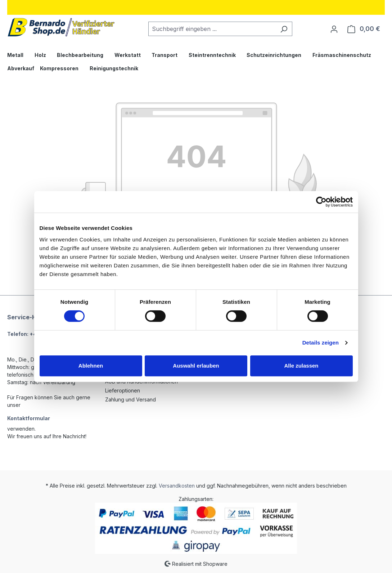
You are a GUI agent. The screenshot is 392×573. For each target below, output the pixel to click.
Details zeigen (321, 343)
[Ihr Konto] (334, 29)
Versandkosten (177, 486)
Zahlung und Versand (130, 399)
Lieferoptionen (123, 390)
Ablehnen (91, 366)
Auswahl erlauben (196, 366)
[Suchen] (284, 29)
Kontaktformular (29, 418)
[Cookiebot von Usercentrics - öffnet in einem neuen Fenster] (321, 202)
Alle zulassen (301, 366)
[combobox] (212, 29)
